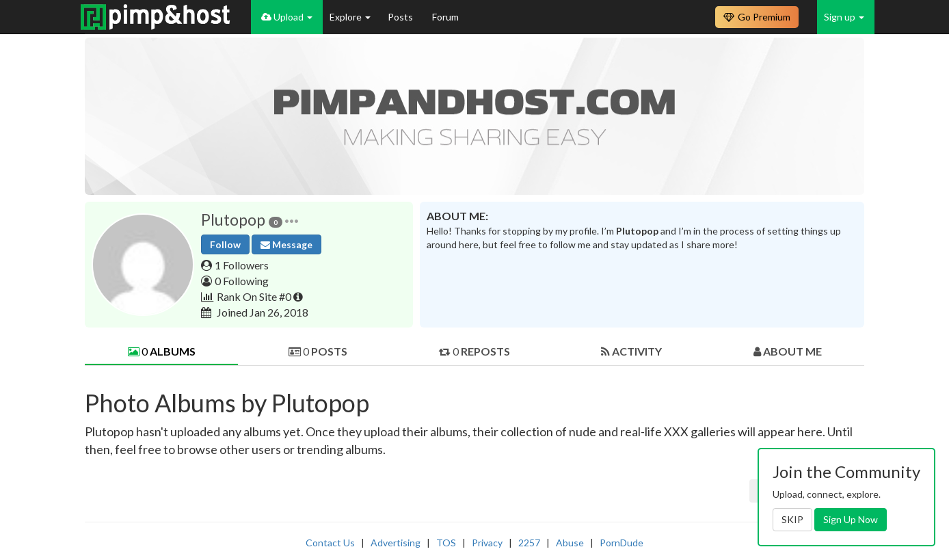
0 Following (242, 281)
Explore (350, 17)
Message (286, 244)
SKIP (792, 519)
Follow (225, 244)
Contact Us (330, 543)
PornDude (621, 543)
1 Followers (242, 265)
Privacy (487, 543)
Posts (401, 17)
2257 (529, 543)
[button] (292, 220)
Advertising (396, 543)
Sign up (844, 17)
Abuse (570, 543)
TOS (446, 543)
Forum (445, 17)
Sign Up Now (851, 519)
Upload (287, 17)
